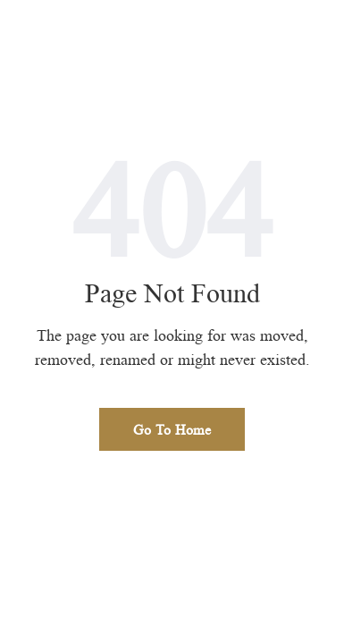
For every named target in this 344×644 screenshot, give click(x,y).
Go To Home (172, 429)
